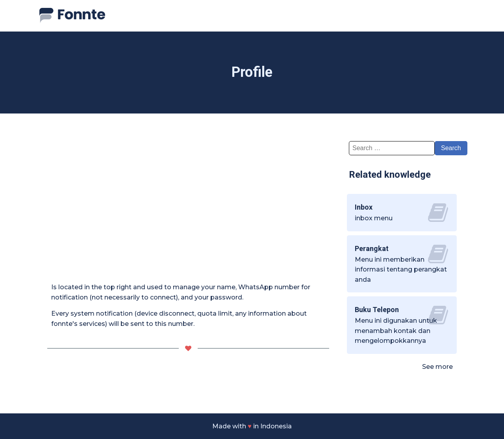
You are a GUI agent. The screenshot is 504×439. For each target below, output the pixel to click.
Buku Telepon (377, 310)
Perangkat (372, 248)
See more (437, 367)
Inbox (364, 207)
